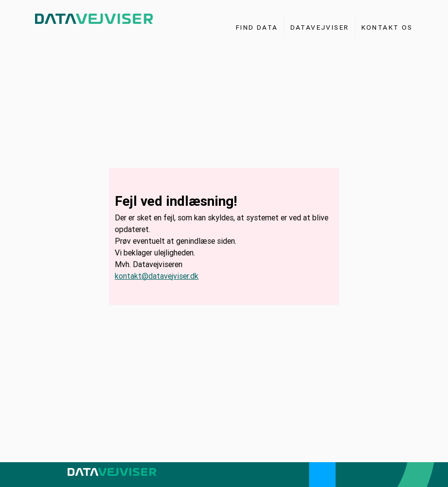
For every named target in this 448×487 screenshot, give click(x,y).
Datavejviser (320, 27)
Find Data (257, 27)
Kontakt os (387, 27)
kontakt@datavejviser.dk (157, 276)
